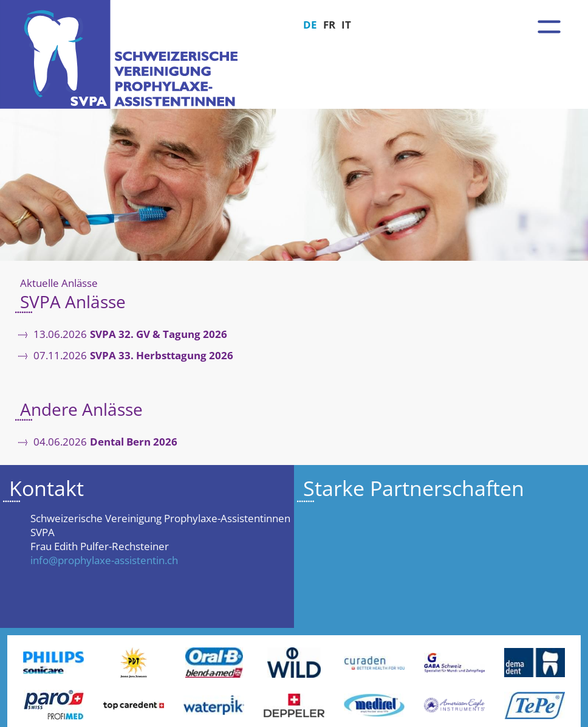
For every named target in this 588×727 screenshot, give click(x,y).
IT (346, 25)
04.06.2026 (105, 442)
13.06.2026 (130, 335)
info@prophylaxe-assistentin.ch (104, 560)
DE (310, 25)
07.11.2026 (133, 356)
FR (329, 25)
